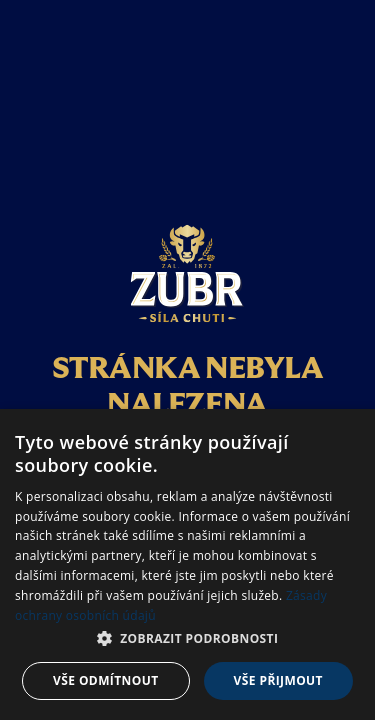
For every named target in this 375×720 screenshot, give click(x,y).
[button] (187, 639)
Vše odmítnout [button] (105, 680)
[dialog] (187, 564)
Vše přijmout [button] (278, 680)
